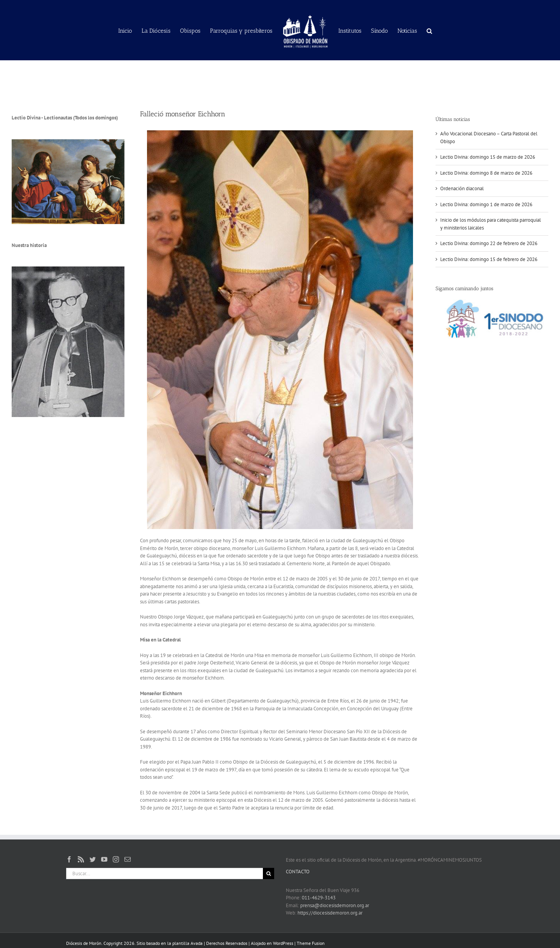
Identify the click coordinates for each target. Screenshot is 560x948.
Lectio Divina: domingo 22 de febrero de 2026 (489, 243)
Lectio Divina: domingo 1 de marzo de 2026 (486, 204)
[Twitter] (93, 859)
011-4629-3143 (319, 898)
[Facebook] (69, 859)
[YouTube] (104, 859)
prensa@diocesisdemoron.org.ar (335, 905)
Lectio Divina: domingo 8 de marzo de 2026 (486, 173)
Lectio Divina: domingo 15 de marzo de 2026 (488, 157)
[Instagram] (116, 859)
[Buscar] (269, 874)
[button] (429, 30)
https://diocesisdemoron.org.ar (330, 913)
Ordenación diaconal (462, 188)
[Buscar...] (164, 874)
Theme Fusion (311, 943)
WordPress (283, 943)
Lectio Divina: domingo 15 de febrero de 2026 (489, 259)
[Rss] (81, 859)
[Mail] (128, 859)
